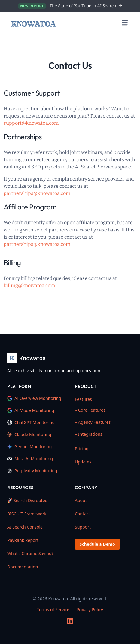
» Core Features (90, 410)
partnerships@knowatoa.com (37, 193)
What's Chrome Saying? (30, 553)
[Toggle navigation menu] (125, 24)
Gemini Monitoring (29, 446)
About (81, 500)
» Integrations (89, 434)
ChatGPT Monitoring (31, 422)
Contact (82, 514)
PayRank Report (23, 540)
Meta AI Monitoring (30, 459)
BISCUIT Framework (27, 514)
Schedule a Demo (97, 544)
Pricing (82, 449)
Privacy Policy (90, 609)
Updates (83, 462)
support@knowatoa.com (31, 123)
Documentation (23, 567)
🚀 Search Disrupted (27, 500)
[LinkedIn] (70, 621)
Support (83, 527)
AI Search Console (25, 527)
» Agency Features (93, 422)
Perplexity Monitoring (32, 471)
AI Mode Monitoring (31, 410)
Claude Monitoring (29, 434)
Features (83, 399)
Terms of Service (53, 609)
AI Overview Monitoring (34, 398)
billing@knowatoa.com (29, 286)
